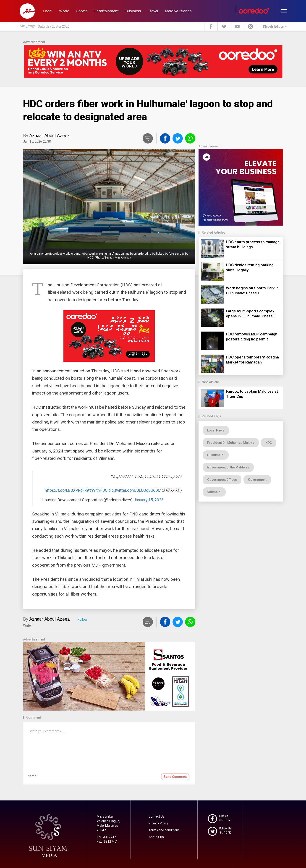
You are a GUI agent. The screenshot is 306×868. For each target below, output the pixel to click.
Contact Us (156, 816)
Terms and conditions (164, 830)
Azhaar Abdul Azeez (50, 136)
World (64, 11)
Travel (153, 11)
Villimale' (214, 492)
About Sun (156, 837)
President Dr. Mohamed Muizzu (231, 443)
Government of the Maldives (228, 467)
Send (175, 777)
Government (257, 480)
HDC (269, 443)
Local (48, 11)
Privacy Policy (158, 823)
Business (133, 11)
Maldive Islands (178, 11)
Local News (216, 430)
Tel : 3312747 (106, 837)
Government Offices (222, 480)
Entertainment (107, 11)
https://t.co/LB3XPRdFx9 (67, 490)
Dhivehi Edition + (275, 26)
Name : (33, 776)
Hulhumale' (216, 455)
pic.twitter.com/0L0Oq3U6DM (135, 490)
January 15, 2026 (149, 500)
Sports (82, 11)
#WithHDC (98, 490)
